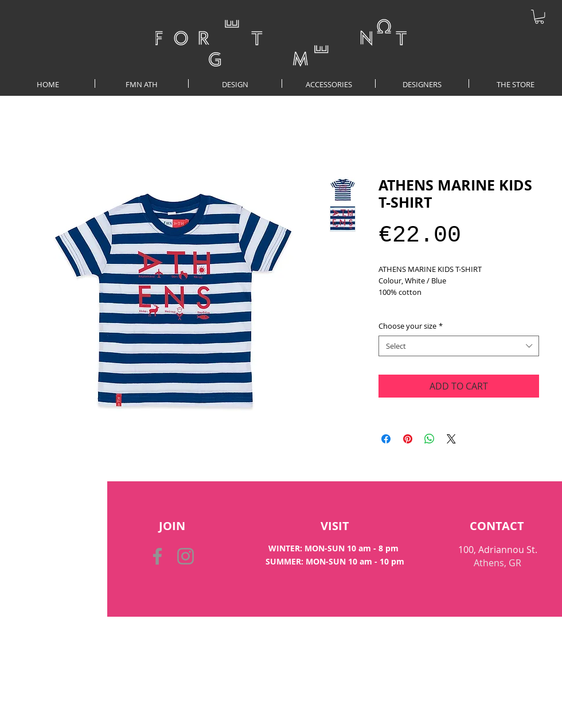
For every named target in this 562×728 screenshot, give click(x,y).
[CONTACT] (497, 526)
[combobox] (459, 346)
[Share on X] (451, 439)
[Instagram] (186, 556)
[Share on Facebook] (386, 439)
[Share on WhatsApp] (430, 439)
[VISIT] (335, 526)
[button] (539, 17)
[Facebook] (157, 556)
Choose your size (411, 326)
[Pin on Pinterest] (408, 439)
